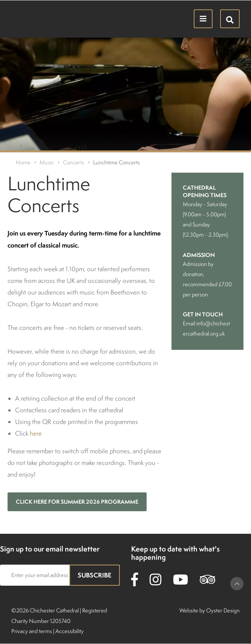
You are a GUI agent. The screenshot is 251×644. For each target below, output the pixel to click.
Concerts (73, 162)
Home (23, 162)
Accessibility (70, 631)
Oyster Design (223, 610)
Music (47, 162)
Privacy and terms (32, 631)
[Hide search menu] (230, 19)
